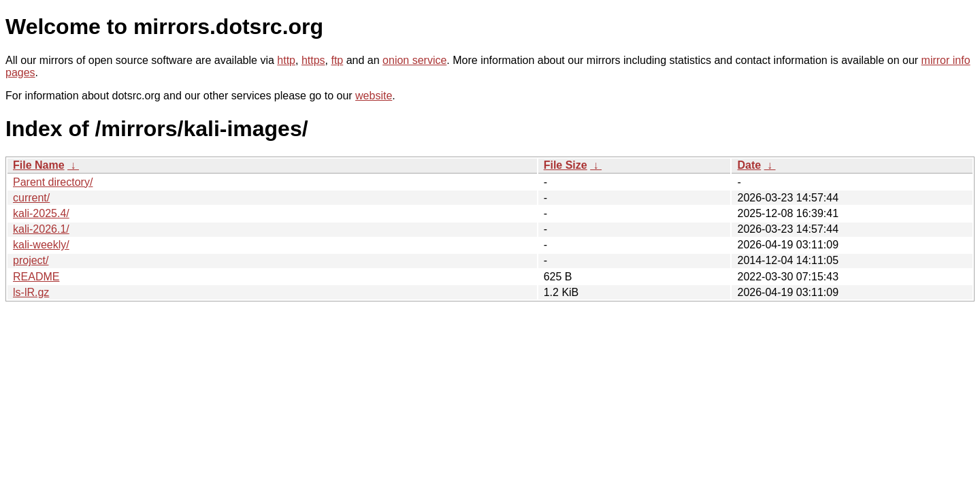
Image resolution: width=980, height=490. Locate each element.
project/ (31, 260)
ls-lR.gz (31, 292)
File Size (566, 165)
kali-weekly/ (41, 245)
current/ (31, 198)
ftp (337, 60)
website (374, 96)
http (286, 60)
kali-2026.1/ (41, 229)
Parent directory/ (53, 182)
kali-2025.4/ (41, 213)
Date (749, 165)
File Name (39, 165)
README (36, 277)
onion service (414, 60)
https (313, 60)
